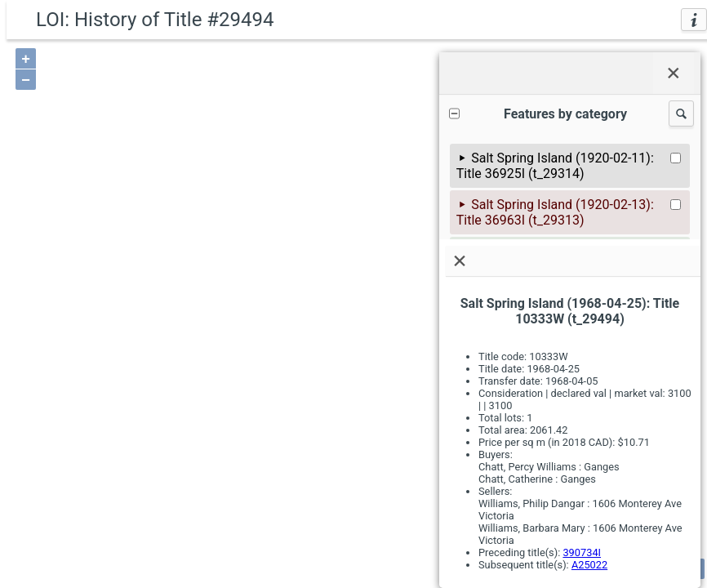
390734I (582, 552)
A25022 (589, 565)
